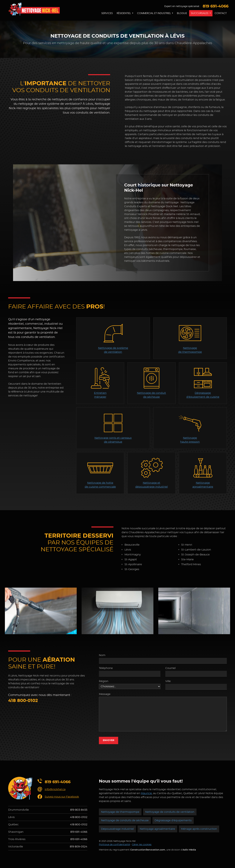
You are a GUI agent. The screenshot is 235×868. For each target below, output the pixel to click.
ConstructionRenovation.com (148, 850)
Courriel (170, 668)
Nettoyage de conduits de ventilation (170, 812)
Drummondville (19, 810)
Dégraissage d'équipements (173, 820)
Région (104, 681)
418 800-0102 (23, 701)
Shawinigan (16, 832)
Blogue (182, 13)
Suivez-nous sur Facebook (62, 797)
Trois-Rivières (17, 839)
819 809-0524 (79, 847)
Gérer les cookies (142, 845)
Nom (102, 655)
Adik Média (189, 850)
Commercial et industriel (154, 13)
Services (107, 13)
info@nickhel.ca (55, 789)
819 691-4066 (216, 6)
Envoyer (109, 740)
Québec (13, 825)
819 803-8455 (79, 810)
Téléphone (106, 668)
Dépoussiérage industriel (117, 829)
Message (105, 694)
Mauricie (146, 793)
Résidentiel (124, 13)
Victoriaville (16, 847)
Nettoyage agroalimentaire (157, 829)
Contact (221, 13)
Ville (168, 681)
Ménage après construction (199, 829)
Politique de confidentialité (114, 845)
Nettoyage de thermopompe (120, 812)
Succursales (200, 13)
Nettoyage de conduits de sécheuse (125, 820)
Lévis (11, 817)
